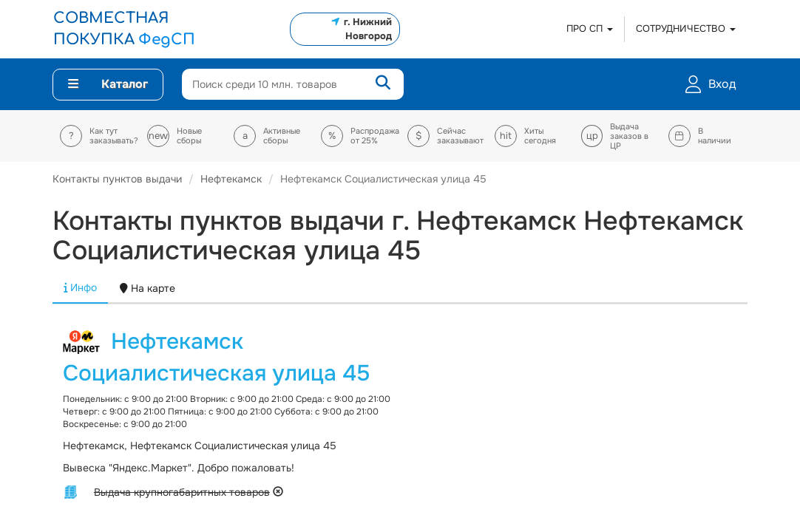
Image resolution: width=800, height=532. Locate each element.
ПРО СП (590, 28)
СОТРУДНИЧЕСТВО (686, 28)
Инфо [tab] (80, 287)
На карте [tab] (148, 288)
